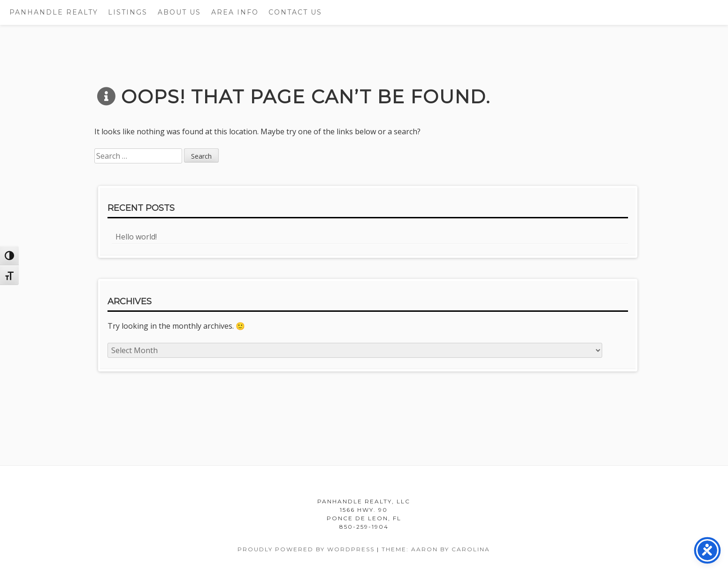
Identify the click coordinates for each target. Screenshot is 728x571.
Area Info (235, 12)
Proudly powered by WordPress (306, 549)
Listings (128, 12)
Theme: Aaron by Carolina (436, 549)
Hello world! (136, 237)
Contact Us (295, 12)
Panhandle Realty (54, 12)
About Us (179, 12)
